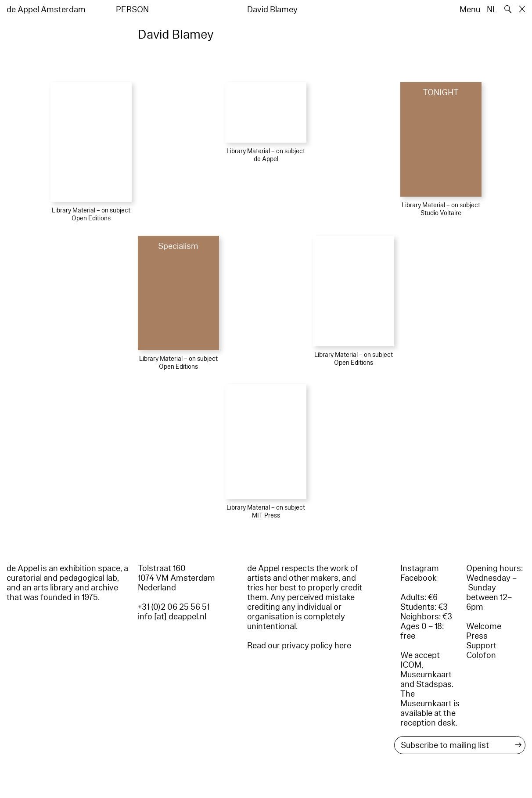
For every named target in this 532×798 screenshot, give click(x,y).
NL (492, 10)
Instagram (420, 568)
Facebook (419, 578)
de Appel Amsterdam (46, 10)
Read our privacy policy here (299, 646)
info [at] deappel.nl (172, 617)
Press (477, 636)
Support (481, 646)
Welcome (484, 626)
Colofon (481, 655)
